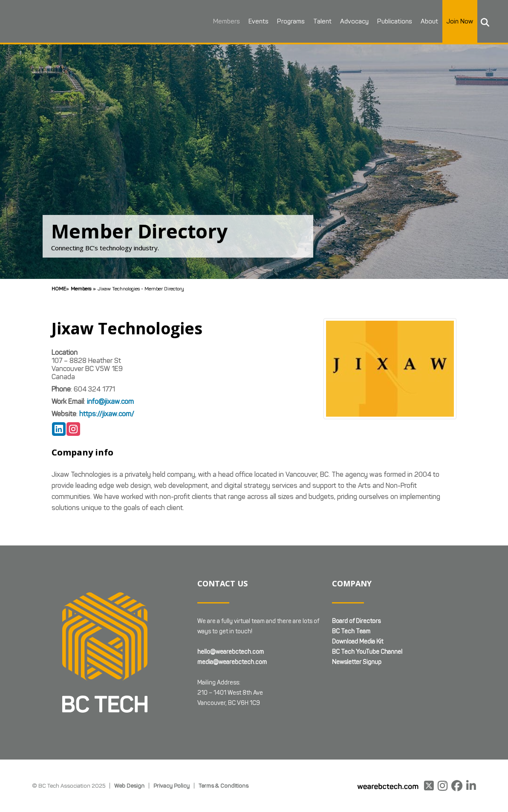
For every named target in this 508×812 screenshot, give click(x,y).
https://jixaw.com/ (107, 414)
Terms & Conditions (224, 786)
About (429, 21)
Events (258, 21)
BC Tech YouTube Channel (367, 652)
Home (59, 289)
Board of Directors (356, 621)
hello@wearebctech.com (231, 652)
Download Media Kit (358, 642)
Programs (290, 21)
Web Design (129, 786)
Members (226, 21)
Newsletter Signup (357, 662)
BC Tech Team (351, 631)
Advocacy (354, 21)
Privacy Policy (172, 786)
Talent (322, 21)
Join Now (459, 21)
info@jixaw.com (110, 402)
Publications (394, 21)
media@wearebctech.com (232, 662)
